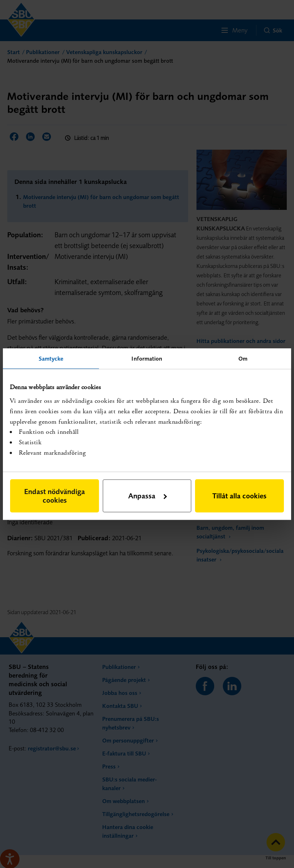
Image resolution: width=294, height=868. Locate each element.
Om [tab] (243, 358)
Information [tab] (147, 358)
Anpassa (148, 496)
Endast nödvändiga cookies (55, 496)
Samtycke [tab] (51, 358)
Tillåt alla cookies (239, 496)
